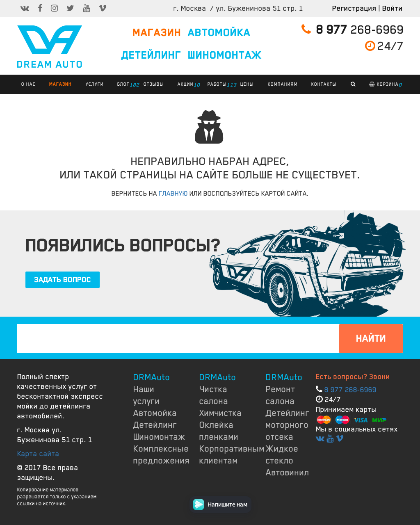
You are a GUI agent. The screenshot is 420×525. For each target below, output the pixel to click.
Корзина (386, 85)
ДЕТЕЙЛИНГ (151, 55)
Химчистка (221, 413)
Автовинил (288, 472)
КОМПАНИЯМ (283, 84)
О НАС (29, 84)
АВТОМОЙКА (219, 33)
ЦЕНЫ (247, 84)
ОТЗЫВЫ (154, 84)
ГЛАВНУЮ (173, 194)
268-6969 (353, 30)
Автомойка (155, 413)
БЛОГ (126, 85)
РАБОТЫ (219, 85)
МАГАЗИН (157, 33)
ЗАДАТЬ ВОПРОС (63, 280)
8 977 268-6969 (350, 390)
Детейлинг (155, 425)
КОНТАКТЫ (324, 84)
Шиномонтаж (159, 437)
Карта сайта (38, 454)
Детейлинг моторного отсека (288, 425)
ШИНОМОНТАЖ (225, 55)
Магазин (60, 84)
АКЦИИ (188, 85)
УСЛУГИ (95, 84)
